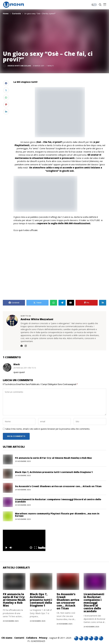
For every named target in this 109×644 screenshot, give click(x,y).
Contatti (19, 638)
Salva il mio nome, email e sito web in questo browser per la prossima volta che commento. (48, 429)
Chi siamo (7, 638)
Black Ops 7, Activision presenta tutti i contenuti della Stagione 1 (54, 472)
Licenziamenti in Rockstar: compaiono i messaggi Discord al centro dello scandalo (58, 500)
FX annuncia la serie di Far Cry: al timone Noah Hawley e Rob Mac (54, 458)
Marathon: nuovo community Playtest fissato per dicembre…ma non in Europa (57, 515)
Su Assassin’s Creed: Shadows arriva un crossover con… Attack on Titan (58, 486)
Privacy (43, 638)
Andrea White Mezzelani (19, 66)
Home (6, 13)
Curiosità (16, 13)
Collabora (32, 638)
